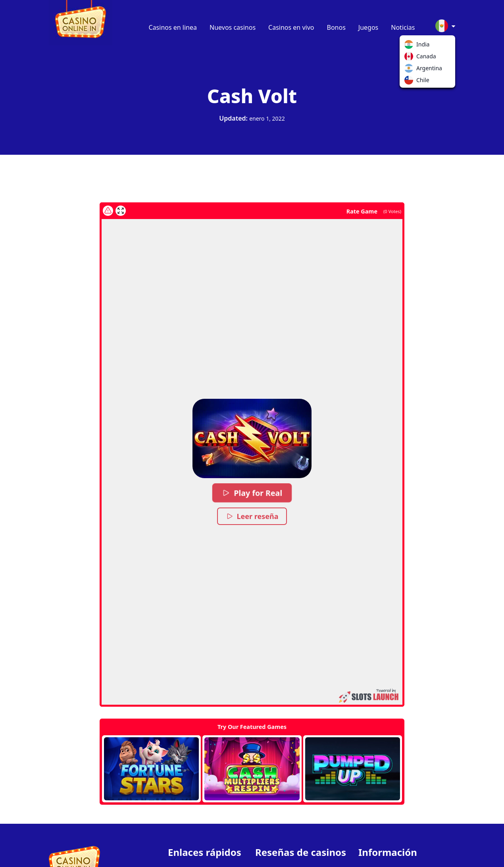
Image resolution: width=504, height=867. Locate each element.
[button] (252, 438)
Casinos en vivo (291, 27)
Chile (410, 82)
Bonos (336, 27)
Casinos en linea (173, 27)
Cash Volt (252, 96)
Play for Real (252, 493)
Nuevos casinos (233, 27)
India (410, 46)
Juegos (368, 27)
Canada (410, 58)
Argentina (410, 70)
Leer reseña (252, 516)
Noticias (403, 27)
